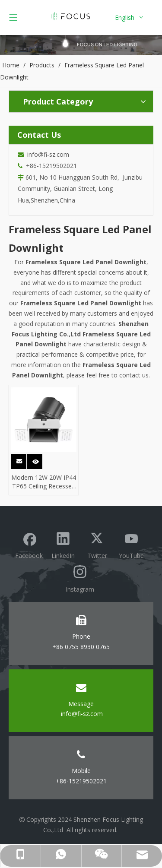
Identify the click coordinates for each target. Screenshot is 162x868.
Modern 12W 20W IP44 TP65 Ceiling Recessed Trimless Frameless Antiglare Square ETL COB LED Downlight (44, 482)
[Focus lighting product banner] (81, 45)
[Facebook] (29, 544)
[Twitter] (97, 544)
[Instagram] (80, 578)
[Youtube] (131, 544)
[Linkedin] (63, 544)
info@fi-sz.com (46, 154)
